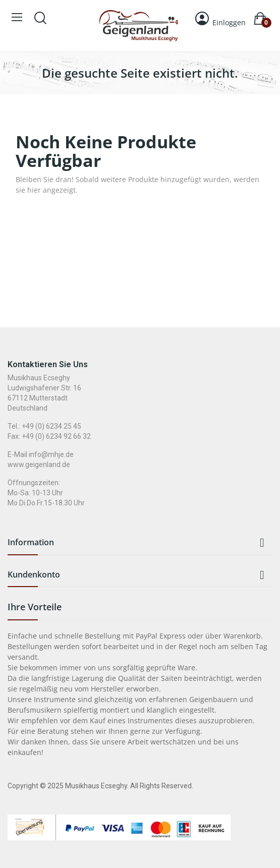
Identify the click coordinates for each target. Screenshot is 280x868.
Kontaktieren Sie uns (48, 364)
